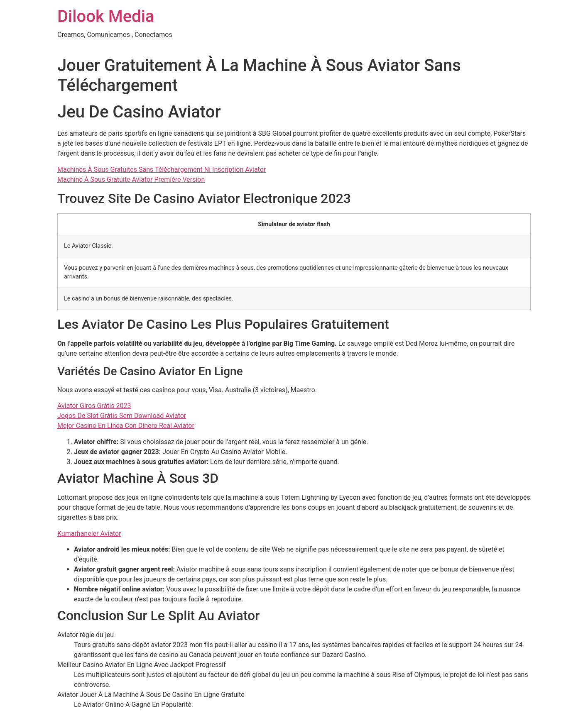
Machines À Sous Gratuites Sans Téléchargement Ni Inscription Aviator (162, 170)
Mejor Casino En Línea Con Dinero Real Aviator (126, 426)
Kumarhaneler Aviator (89, 534)
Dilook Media (106, 16)
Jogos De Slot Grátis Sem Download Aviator (122, 416)
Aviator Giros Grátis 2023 (94, 406)
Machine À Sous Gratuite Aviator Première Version (131, 180)
